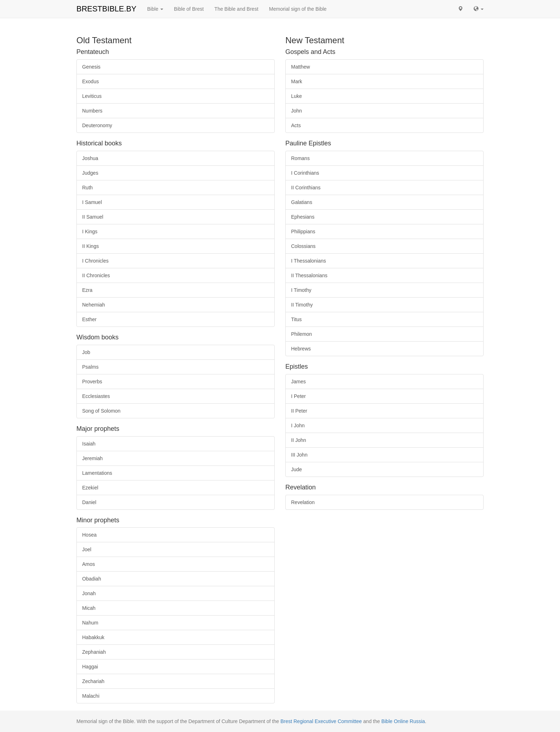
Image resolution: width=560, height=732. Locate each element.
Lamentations (97, 473)
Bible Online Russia (403, 721)
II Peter (299, 411)
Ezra (87, 290)
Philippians (303, 231)
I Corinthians (305, 173)
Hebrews (301, 349)
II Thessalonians (309, 275)
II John (299, 440)
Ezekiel (90, 488)
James (298, 382)
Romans (300, 158)
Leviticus (92, 96)
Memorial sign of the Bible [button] (298, 9)
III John (299, 455)
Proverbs (92, 382)
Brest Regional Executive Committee (321, 721)
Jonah (89, 593)
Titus (296, 319)
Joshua (90, 158)
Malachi (91, 696)
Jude (296, 469)
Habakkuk (93, 637)
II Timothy (302, 305)
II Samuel (93, 217)
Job (86, 352)
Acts (296, 125)
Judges (90, 173)
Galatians (302, 202)
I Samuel (92, 202)
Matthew (301, 67)
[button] (460, 9)
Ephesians (303, 217)
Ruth (87, 188)
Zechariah (93, 681)
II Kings (91, 246)
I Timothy (301, 290)
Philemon (301, 334)
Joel (87, 549)
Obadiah (92, 579)
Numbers (92, 111)
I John (298, 425)
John (296, 111)
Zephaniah (94, 652)
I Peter (298, 396)
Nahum (90, 623)
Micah (89, 608)
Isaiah (89, 444)
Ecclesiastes (96, 396)
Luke (296, 96)
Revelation (303, 502)
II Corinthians (306, 188)
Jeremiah (92, 458)
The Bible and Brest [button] (236, 9)
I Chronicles (95, 261)
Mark (297, 81)
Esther (89, 319)
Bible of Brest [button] (189, 9)
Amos (89, 564)
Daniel (89, 502)
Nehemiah (94, 305)
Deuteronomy (97, 125)
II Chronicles (96, 275)
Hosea (89, 535)
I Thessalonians (309, 261)
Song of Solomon (101, 411)
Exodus (91, 81)
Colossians (303, 246)
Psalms (90, 367)
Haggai (90, 667)
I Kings (90, 231)
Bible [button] (155, 9)
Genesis (91, 67)
